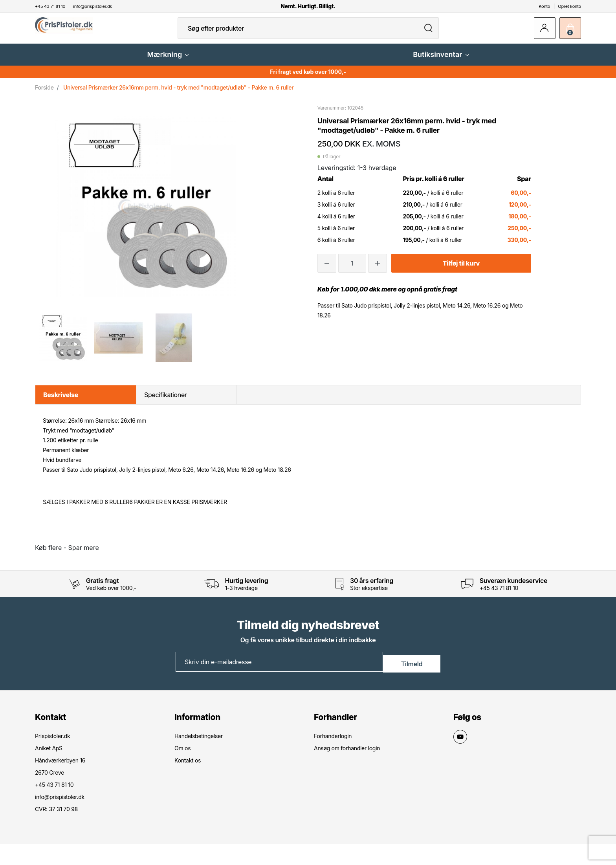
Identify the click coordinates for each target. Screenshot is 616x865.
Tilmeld (412, 667)
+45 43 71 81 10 (499, 594)
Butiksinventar (441, 61)
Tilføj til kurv (461, 269)
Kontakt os (188, 765)
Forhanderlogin (333, 741)
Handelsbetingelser (199, 741)
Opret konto (569, 6)
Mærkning (168, 61)
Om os (182, 753)
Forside (44, 94)
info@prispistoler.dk (60, 802)
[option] (63, 344)
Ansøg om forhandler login (347, 753)
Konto (544, 6)
